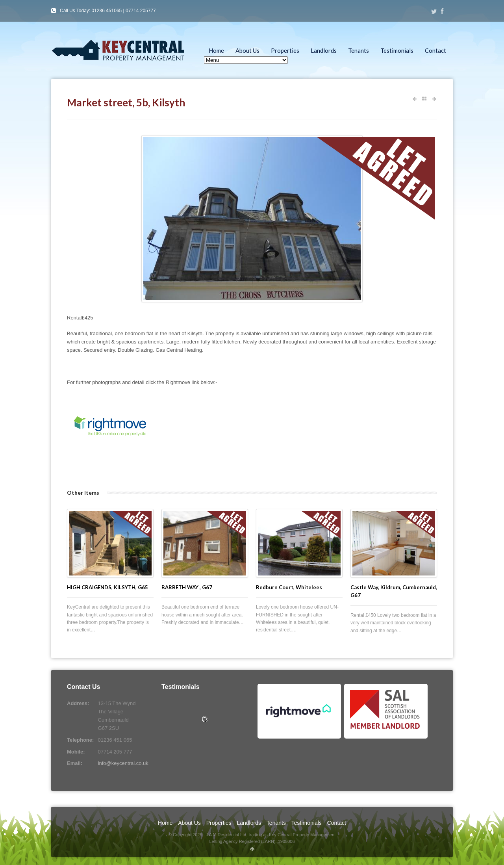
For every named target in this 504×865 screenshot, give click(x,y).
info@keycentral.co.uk (123, 763)
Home (216, 50)
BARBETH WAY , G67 (187, 587)
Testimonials (397, 50)
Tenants (359, 50)
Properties (285, 50)
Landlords (324, 50)
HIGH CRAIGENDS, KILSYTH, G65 (107, 587)
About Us (247, 50)
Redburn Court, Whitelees (289, 587)
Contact (435, 50)
